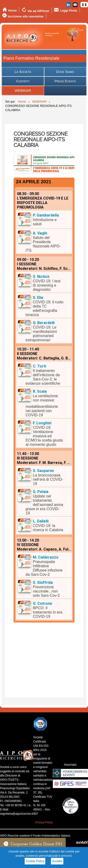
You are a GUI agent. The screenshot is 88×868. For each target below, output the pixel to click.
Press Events (65, 81)
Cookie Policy (35, 861)
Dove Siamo (65, 72)
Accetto (57, 861)
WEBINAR (23, 90)
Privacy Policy (44, 822)
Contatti (23, 81)
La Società (23, 72)
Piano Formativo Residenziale (31, 58)
